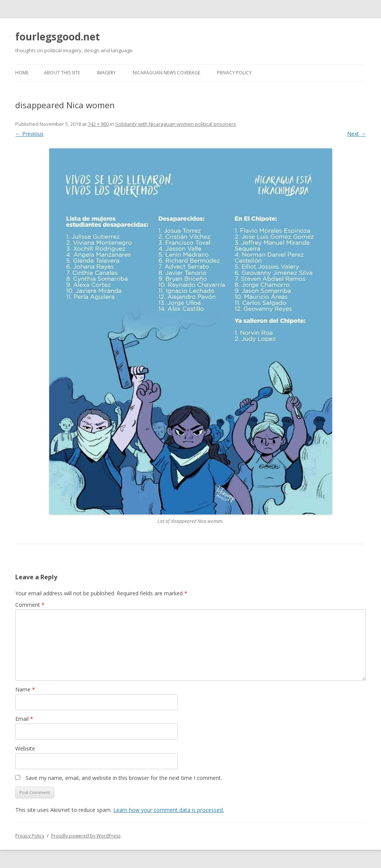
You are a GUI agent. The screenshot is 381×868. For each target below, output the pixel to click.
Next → (356, 134)
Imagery (106, 73)
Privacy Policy (234, 73)
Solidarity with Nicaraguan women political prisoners (176, 124)
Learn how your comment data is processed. (169, 810)
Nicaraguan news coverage (166, 73)
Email (24, 719)
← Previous (29, 134)
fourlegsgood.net (58, 37)
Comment (30, 605)
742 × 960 (98, 124)
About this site (62, 73)
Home (22, 73)
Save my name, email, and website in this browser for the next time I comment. (124, 778)
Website (25, 748)
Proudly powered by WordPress (86, 836)
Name (25, 689)
